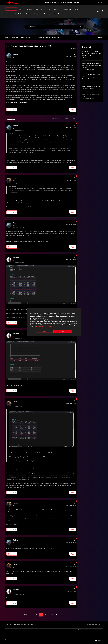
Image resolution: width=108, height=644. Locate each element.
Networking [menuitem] (47, 14)
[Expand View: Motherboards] (13, 14)
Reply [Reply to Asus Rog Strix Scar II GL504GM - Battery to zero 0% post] (72, 110)
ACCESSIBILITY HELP (30, 625)
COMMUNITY (63, 3)
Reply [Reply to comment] (72, 168)
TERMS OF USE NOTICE (64, 630)
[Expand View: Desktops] (52, 9)
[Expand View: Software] (33, 9)
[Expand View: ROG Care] (24, 9)
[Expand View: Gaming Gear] (42, 14)
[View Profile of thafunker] (16, 257)
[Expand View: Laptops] (59, 9)
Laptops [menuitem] (56, 9)
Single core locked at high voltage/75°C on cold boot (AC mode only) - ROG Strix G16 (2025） (91, 65)
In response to (19, 130)
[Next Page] (59, 615)
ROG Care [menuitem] (21, 9)
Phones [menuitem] (77, 9)
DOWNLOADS (56, 3)
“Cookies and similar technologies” (43, 327)
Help (98, 11)
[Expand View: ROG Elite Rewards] (64, 14)
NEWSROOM (20, 625)
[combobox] (54, 27)
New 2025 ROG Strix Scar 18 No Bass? (91, 86)
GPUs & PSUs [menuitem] (19, 14)
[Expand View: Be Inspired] (16, 9)
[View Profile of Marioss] (15, 55)
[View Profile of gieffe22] (16, 178)
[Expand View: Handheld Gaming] (72, 9)
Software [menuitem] (29, 9)
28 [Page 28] (52, 615)
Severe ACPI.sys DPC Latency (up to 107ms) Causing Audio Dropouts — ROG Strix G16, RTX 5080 (91, 54)
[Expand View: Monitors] (31, 14)
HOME (14, 625)
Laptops (22, 38)
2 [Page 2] (36, 615)
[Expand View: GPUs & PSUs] (23, 14)
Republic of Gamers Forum (11, 38)
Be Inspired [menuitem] (11, 9)
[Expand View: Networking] (51, 14)
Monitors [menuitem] (28, 14)
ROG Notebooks (23, 103)
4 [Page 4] (46, 615)
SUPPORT (77, 3)
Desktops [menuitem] (48, 9)
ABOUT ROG (9, 625)
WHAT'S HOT (70, 3)
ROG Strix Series (30, 38)
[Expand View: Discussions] (43, 9)
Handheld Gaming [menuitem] (66, 9)
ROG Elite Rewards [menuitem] (58, 14)
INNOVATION (48, 3)
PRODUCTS (41, 3)
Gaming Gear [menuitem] (37, 14)
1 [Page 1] (32, 615)
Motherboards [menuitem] (8, 14)
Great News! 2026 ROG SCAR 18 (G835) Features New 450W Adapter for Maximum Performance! (91, 77)
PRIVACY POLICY (73, 630)
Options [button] (100, 38)
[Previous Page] (24, 615)
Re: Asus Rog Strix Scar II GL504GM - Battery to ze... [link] (48, 38)
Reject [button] (45, 331)
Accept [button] (63, 331)
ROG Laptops (14, 103)
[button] (8, 110)
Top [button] (8, 640)
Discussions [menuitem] (39, 9)
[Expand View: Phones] (80, 9)
